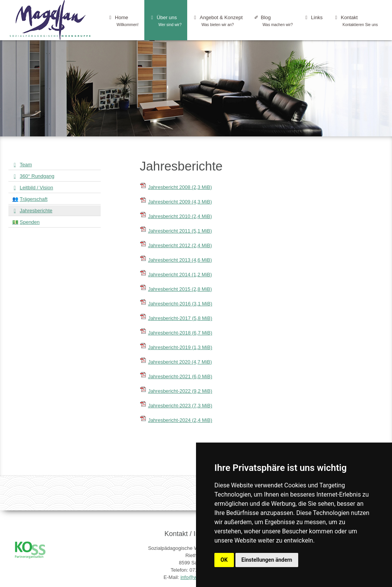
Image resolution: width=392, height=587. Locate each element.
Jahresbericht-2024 (180, 420)
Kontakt (356, 21)
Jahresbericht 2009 (180, 202)
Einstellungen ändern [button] (267, 560)
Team (26, 165)
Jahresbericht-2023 (180, 406)
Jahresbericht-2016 (180, 304)
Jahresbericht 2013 (180, 260)
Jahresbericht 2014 (180, 275)
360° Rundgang (37, 176)
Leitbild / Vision (37, 188)
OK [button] (224, 560)
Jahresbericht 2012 (180, 245)
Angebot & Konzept (218, 21)
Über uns (166, 21)
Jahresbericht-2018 (180, 333)
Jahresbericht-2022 (180, 391)
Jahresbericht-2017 (180, 318)
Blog (274, 21)
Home (123, 21)
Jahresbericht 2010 (180, 216)
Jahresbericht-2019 (180, 347)
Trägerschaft (34, 199)
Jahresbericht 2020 (180, 362)
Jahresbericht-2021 (180, 376)
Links (314, 21)
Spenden (30, 222)
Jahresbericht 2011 (180, 231)
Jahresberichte (36, 211)
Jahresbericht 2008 (180, 187)
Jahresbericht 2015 (180, 289)
